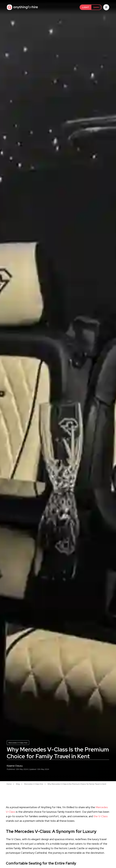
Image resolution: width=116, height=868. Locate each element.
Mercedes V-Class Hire (18, 743)
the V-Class (101, 816)
